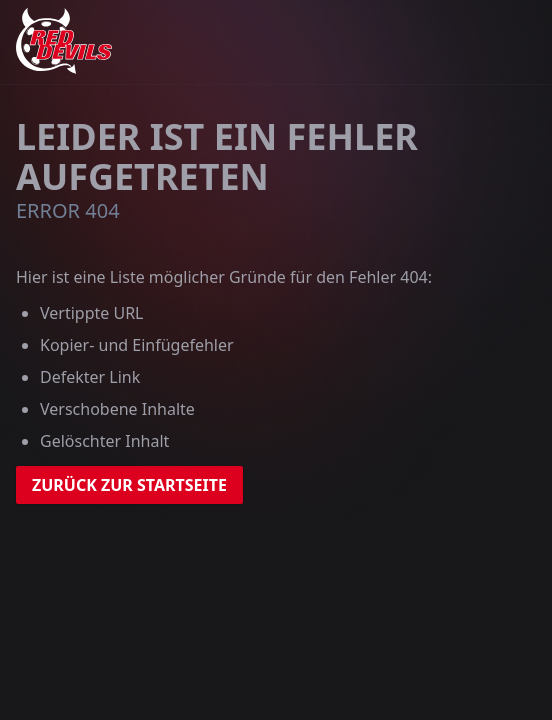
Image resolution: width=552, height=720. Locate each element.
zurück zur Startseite (129, 485)
